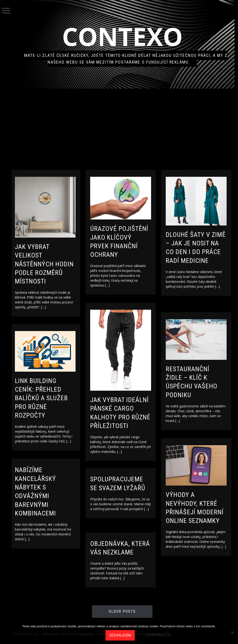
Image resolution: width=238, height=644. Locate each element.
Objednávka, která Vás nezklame (115, 552)
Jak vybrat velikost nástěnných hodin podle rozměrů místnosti (49, 262)
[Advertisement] (125, 128)
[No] (232, 632)
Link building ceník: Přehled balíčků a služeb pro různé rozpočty (46, 397)
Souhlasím (120, 635)
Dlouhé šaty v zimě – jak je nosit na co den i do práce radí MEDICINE (200, 251)
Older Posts (125, 611)
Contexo (125, 36)
